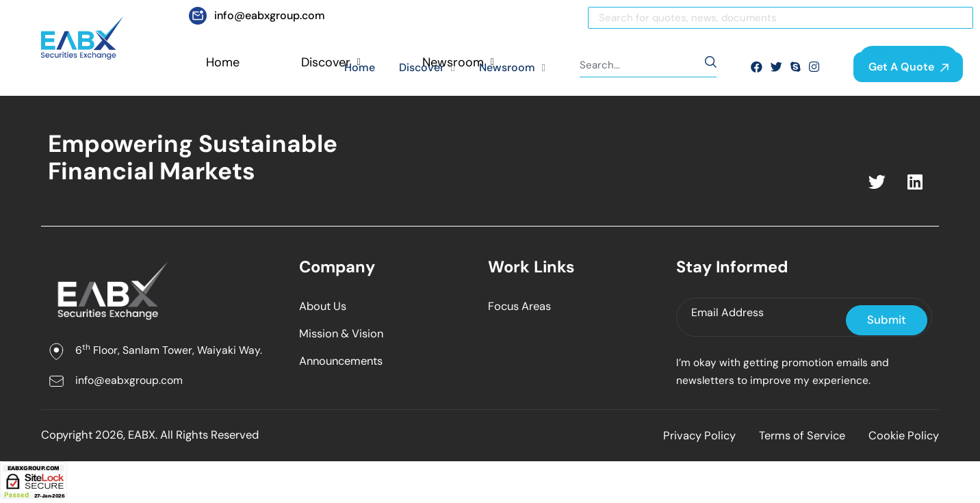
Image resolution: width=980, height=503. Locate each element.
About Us (324, 307)
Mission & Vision (344, 335)
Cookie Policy (902, 439)
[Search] (781, 18)
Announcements (344, 363)
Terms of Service (795, 439)
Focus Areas (521, 307)
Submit (887, 320)
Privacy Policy (687, 439)
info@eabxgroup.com (129, 381)
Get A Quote (908, 67)
